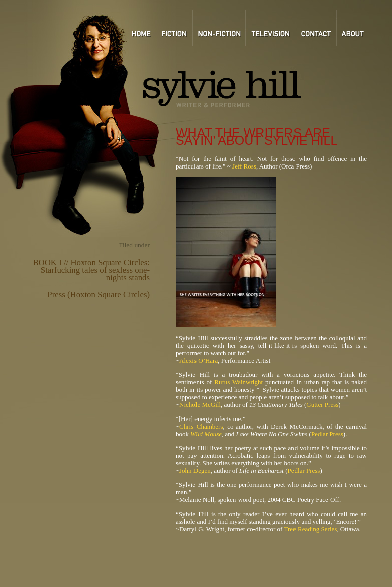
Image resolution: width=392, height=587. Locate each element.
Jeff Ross (244, 166)
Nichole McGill (200, 405)
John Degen (195, 471)
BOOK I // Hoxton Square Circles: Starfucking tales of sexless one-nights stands (91, 270)
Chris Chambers (201, 426)
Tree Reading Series (310, 529)
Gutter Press (322, 405)
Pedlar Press (327, 434)
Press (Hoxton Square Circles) (99, 295)
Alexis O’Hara (199, 360)
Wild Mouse (206, 434)
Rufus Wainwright (240, 382)
